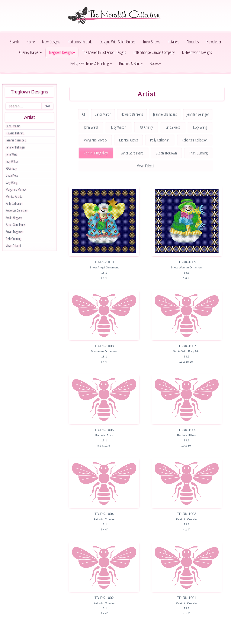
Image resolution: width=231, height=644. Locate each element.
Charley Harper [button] (30, 52)
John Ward (12, 154)
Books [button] (155, 63)
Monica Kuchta (14, 196)
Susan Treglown (15, 232)
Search (14, 42)
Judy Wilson (12, 161)
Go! (47, 106)
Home (31, 42)
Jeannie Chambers (16, 140)
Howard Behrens (15, 133)
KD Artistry (11, 168)
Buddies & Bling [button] (131, 63)
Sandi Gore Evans (15, 225)
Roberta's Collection (17, 210)
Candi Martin (13, 126)
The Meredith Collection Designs (104, 52)
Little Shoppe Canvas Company (154, 52)
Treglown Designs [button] (62, 52)
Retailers (174, 42)
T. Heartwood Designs (197, 52)
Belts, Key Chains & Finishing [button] (91, 63)
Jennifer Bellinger (15, 147)
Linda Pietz (12, 175)
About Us (193, 42)
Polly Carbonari (14, 203)
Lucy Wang (12, 182)
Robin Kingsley (14, 218)
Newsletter (214, 42)
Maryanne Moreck (16, 189)
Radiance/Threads (80, 42)
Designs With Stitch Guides (118, 42)
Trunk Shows (151, 42)
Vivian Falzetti (13, 246)
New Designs (51, 42)
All (83, 114)
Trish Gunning (13, 239)
